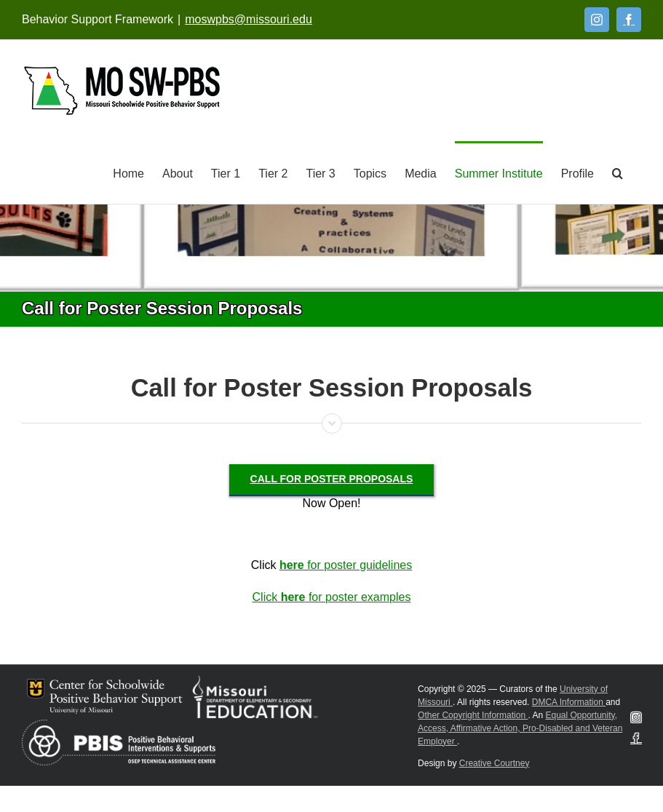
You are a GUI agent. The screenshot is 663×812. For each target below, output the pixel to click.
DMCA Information (569, 702)
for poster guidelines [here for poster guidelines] (346, 565)
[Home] (128, 172)
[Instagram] (597, 20)
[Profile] (577, 172)
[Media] (421, 172)
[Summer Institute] (499, 172)
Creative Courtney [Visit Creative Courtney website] (495, 763)
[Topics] (370, 172)
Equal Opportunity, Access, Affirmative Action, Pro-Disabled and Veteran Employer (520, 728)
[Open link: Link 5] (122, 91)
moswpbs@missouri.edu (249, 19)
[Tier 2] (273, 172)
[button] (618, 172)
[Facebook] (629, 20)
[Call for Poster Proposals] (332, 479)
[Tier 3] (320, 172)
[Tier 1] (226, 172)
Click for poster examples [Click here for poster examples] (332, 597)
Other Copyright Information (473, 715)
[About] (178, 172)
